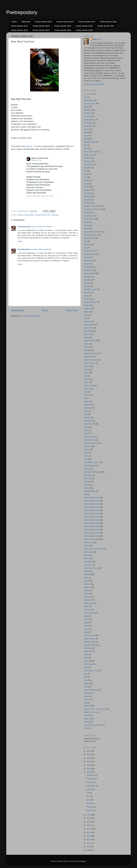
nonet (86, 453)
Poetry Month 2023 (41, 30)
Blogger (83, 861)
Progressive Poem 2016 (94, 549)
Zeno (86, 728)
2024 (89, 758)
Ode (86, 459)
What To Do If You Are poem (95, 709)
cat (85, 171)
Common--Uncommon (93, 209)
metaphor (88, 421)
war (85, 703)
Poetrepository (22, 12)
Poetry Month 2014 (65, 22)
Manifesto (88, 408)
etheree (29, 146)
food (86, 315)
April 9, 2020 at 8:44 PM (42, 227)
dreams (87, 257)
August (89, 789)
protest (87, 555)
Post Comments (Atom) (31, 316)
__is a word (89, 94)
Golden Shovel (90, 341)
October (90, 782)
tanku (86, 658)
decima (87, 225)
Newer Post (18, 310)
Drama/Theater (90, 254)
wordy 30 (88, 719)
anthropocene (89, 120)
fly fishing (88, 309)
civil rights (88, 203)
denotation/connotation (93, 232)
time (86, 674)
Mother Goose (90, 440)
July (88, 793)
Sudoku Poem (90, 642)
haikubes (87, 350)
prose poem (89, 552)
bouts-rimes (89, 155)
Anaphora (88, 113)
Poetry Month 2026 (84, 30)
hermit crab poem (91, 360)
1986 (89, 850)
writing (86, 722)
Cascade (87, 168)
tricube (87, 683)
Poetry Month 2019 (63, 26)
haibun (87, 344)
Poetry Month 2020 (84, 26)
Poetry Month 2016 (108, 22)
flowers (87, 305)
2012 (89, 839)
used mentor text (91, 690)
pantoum (87, 482)
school (86, 581)
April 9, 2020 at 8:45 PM (42, 249)
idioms (86, 382)
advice (86, 107)
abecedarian (89, 100)
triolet (86, 687)
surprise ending (90, 645)
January (90, 810)
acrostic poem (90, 104)
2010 (89, 847)
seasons (87, 587)
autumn (87, 129)
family (86, 296)
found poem (29, 215)
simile (86, 606)
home (86, 373)
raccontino (88, 565)
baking (87, 132)
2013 (89, 836)
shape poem (89, 603)
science (87, 584)
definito (87, 229)
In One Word (89, 385)
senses (87, 594)
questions (88, 562)
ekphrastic (88, 260)
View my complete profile (94, 84)
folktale (87, 312)
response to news (91, 568)
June (88, 796)
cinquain (87, 200)
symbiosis (88, 651)
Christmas (88, 196)
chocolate (88, 193)
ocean (86, 456)
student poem (89, 639)
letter (86, 392)
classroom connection (93, 206)
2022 (89, 765)
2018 (89, 818)
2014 (89, 832)
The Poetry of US (91, 671)
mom (86, 427)
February (87, 299)
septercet (88, 597)
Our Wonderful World (92, 472)
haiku (86, 347)
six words (88, 610)
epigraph (87, 277)
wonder (87, 715)
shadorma (88, 600)
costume (87, 212)
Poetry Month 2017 (19, 26)
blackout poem (90, 142)
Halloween (88, 357)
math (86, 414)
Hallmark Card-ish (91, 353)
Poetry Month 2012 (92, 498)
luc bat (87, 401)
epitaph (87, 283)
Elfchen (87, 264)
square (87, 629)
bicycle (87, 135)
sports (86, 626)
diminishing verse (91, 235)
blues (86, 148)
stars (86, 632)
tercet (86, 667)
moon (86, 434)
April (88, 800)
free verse (88, 331)
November (90, 779)
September (91, 786)
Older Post (72, 310)
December (90, 775)
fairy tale (87, 292)
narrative (87, 446)
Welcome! (26, 22)
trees (86, 680)
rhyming (87, 574)
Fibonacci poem (90, 302)
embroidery (88, 267)
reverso (87, 571)
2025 (89, 754)
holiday (87, 369)
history (87, 366)
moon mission (89, 437)
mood (86, 430)
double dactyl (89, 251)
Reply (20, 241)
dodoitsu (87, 244)
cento (86, 174)
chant (86, 184)
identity (87, 379)
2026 (89, 751)
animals (87, 116)
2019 (89, 815)
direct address (90, 238)
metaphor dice (90, 424)
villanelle (87, 693)
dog (85, 248)
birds (86, 139)
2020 (89, 772)
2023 (89, 762)
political (87, 546)
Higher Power (89, 363)
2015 (89, 829)
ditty (86, 241)
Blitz (86, 145)
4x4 (85, 97)
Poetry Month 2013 (44, 22)
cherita (87, 187)
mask (86, 411)
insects (87, 389)
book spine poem (91, 152)
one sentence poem (92, 462)
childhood (88, 190)
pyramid (87, 558)
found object (89, 325)
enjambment (89, 270)
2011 (89, 843)
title (85, 677)
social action (89, 613)
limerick (87, 395)
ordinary (87, 469)
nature (86, 449)
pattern (87, 488)
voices (86, 696)
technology (88, 664)
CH (85, 177)
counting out (89, 216)
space (86, 622)
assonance (88, 126)
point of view (89, 542)
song (86, 616)
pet (85, 494)
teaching (55, 215)
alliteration (88, 110)
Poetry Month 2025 (63, 30)
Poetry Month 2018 (41, 26)
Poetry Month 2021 (106, 26)
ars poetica (88, 123)
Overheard (88, 475)
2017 (89, 822)
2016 (89, 825)
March (89, 803)
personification (90, 491)
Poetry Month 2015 (87, 22)
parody (87, 485)
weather (87, 706)
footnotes (88, 321)
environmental (90, 273)
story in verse (89, 635)
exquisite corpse (90, 289)
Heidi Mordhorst (24, 227)
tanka (86, 654)
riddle (86, 578)
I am (86, 376)
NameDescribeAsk (91, 443)
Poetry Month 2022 (19, 30)
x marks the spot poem (93, 725)
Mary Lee (97, 39)
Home (14, 22)
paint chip (88, 478)
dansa (86, 222)
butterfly (87, 158)
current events (90, 219)
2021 (89, 769)
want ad (87, 699)
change (87, 180)
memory (87, 417)
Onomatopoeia (90, 466)
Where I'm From (90, 712)
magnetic (88, 405)
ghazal (87, 337)
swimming (88, 648)
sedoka (87, 591)
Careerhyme (89, 164)
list (85, 398)
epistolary (88, 280)
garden (87, 334)
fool (85, 318)
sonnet (87, 619)
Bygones (87, 161)
